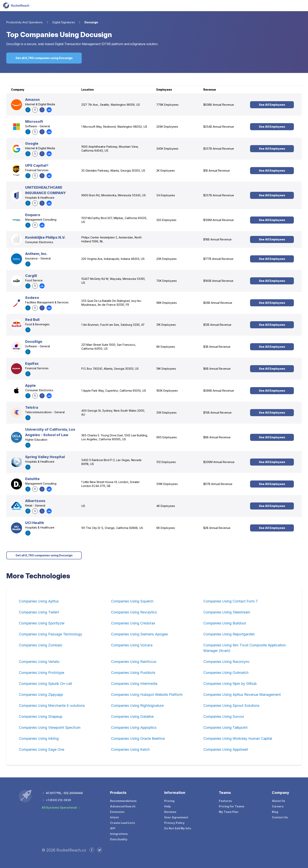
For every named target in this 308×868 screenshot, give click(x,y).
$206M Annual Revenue (219, 462)
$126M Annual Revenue (219, 220)
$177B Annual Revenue (218, 259)
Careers (278, 806)
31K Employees (166, 325)
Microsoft (34, 121)
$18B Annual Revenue (217, 239)
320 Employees (166, 220)
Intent (114, 817)
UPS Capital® (37, 165)
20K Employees (166, 259)
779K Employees (167, 105)
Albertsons (35, 501)
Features (225, 801)
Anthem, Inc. (36, 254)
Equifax (32, 363)
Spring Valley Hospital (45, 457)
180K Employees (167, 391)
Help (167, 806)
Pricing (169, 801)
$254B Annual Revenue (219, 127)
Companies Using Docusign (66, 35)
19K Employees (166, 369)
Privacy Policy (174, 823)
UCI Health (35, 523)
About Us (279, 801)
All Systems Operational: (62, 807)
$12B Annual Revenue (217, 325)
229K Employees (167, 127)
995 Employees (167, 437)
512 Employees (166, 462)
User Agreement (176, 817)
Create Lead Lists (123, 823)
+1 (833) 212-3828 (56, 800)
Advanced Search (123, 806)
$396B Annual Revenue (219, 391)
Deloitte (32, 479)
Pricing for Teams (232, 806)
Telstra (32, 407)
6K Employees (166, 528)
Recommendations (123, 801)
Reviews (170, 812)
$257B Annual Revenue (219, 149)
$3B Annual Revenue (217, 347)
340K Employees (167, 149)
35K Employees (166, 413)
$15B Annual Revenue (217, 413)
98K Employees (167, 303)
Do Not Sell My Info (178, 828)
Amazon (32, 100)
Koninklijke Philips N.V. (45, 237)
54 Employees (166, 195)
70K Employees (167, 281)
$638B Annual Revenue (219, 105)
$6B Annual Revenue (217, 369)
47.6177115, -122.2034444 (62, 793)
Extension (117, 812)
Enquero (33, 215)
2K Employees (166, 171)
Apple (30, 385)
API (113, 828)
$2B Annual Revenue (217, 528)
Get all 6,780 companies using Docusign (44, 58)
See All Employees (272, 105)
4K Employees (166, 506)
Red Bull (32, 320)
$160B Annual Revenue (218, 281)
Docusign (91, 22)
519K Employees (167, 484)
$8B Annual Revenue (217, 437)
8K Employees (166, 347)
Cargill (31, 276)
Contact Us (280, 817)
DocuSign (34, 342)
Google (32, 143)
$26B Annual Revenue (218, 303)
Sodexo (32, 298)
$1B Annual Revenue (217, 171)
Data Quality (119, 839)
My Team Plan (229, 812)
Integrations (119, 834)
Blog (275, 812)
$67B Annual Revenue (218, 484)
